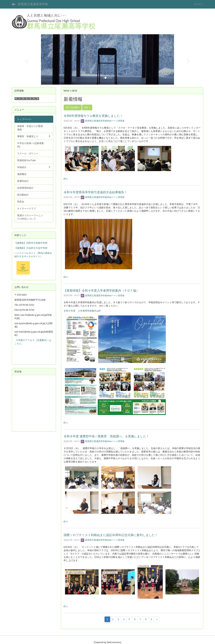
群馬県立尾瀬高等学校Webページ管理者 (103, 121)
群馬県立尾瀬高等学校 (33, 4)
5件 (87, 107)
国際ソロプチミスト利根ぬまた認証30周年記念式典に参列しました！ (111, 535)
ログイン (199, 4)
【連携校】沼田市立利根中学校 (31, 243)
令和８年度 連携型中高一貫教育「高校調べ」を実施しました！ (106, 436)
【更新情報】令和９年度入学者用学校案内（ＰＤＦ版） (101, 291)
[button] (26, 59)
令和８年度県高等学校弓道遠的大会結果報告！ (95, 192)
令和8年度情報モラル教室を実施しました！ (93, 116)
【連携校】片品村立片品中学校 (31, 248)
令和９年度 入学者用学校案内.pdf (82, 311)
